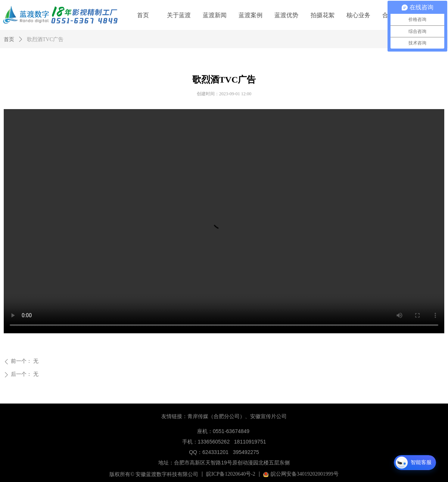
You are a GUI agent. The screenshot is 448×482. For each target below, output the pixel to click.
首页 (9, 39)
